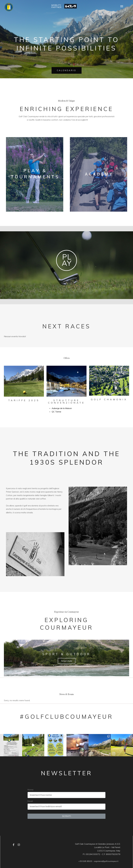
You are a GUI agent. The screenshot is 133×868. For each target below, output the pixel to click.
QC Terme (56, 412)
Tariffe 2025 (24, 400)
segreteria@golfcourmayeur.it (106, 861)
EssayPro (93, 120)
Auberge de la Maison (62, 408)
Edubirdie (102, 120)
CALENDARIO (67, 70)
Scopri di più (67, 661)
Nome (30, 790)
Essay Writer (22, 516)
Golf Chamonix (109, 399)
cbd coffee (41, 499)
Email (30, 801)
